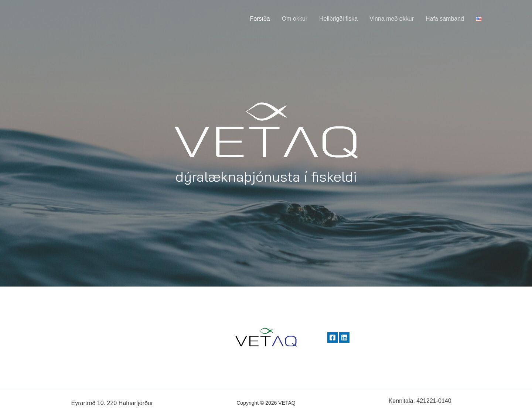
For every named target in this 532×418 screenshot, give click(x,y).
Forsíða (260, 19)
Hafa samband (445, 19)
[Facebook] (332, 338)
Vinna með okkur (392, 19)
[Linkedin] (344, 338)
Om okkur (295, 19)
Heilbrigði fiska (338, 19)
